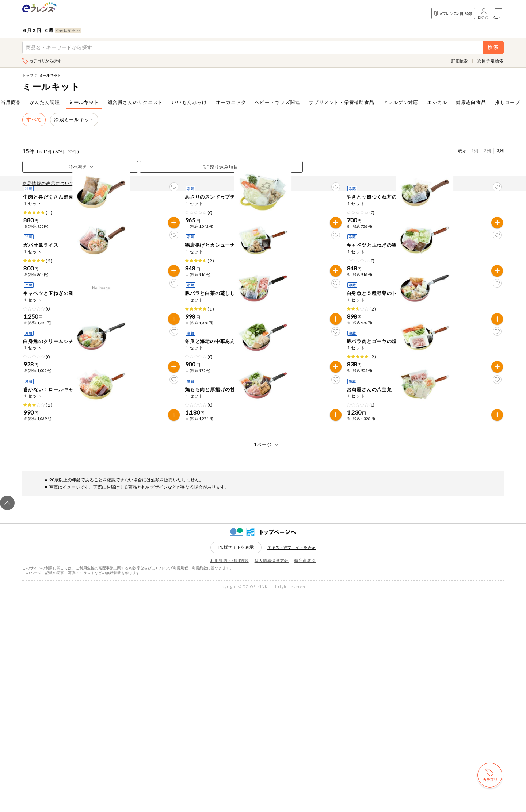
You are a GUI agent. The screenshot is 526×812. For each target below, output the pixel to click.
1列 (475, 151)
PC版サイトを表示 (236, 765)
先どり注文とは (102, 183)
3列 (500, 151)
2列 (487, 151)
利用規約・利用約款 (230, 779)
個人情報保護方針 (272, 779)
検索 (493, 47)
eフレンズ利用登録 (453, 13)
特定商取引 (305, 779)
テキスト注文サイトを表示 (291, 766)
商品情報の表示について (50, 183)
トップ (28, 75)
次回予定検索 (490, 61)
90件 (72, 152)
